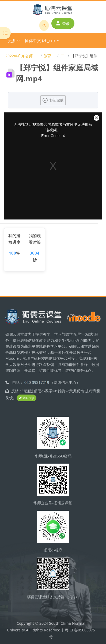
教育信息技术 (49, 56)
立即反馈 (26, 398)
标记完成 (56, 100)
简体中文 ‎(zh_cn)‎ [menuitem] (40, 40)
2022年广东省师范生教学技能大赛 (22, 56)
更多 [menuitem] (12, 40)
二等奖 (63, 56)
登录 (63, 23)
